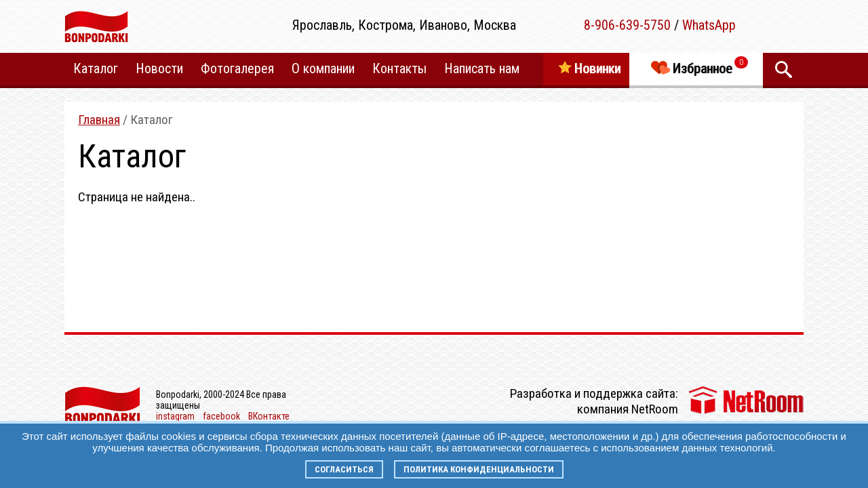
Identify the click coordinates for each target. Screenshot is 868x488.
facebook (221, 416)
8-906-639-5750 (627, 25)
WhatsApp (709, 25)
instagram (175, 416)
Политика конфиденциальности (479, 469)
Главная (99, 120)
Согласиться (344, 469)
